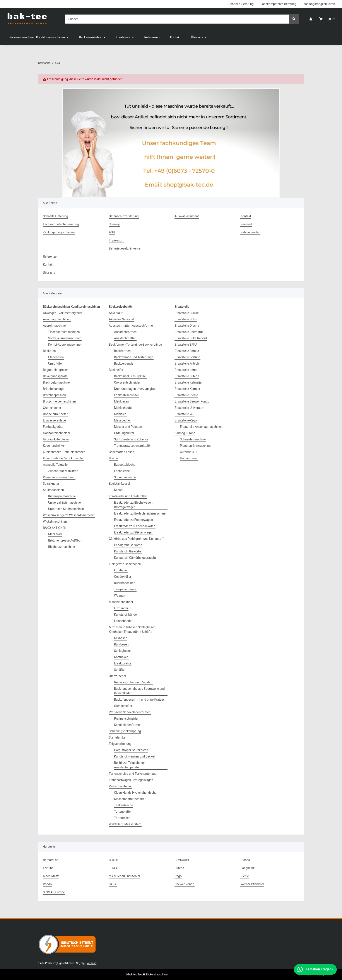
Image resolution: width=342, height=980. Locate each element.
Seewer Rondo (185, 884)
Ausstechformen (125, 332)
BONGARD (182, 860)
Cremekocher (52, 408)
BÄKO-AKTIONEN (55, 528)
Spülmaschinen (53, 490)
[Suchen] (177, 19)
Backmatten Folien (121, 452)
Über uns (49, 273)
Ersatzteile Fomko (187, 351)
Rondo (47, 884)
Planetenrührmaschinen (59, 477)
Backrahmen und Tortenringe (134, 357)
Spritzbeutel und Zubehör (131, 439)
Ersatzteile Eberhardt (189, 332)
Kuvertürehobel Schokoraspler (63, 458)
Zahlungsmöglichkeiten (319, 4)
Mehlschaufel (123, 408)
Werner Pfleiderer (252, 884)
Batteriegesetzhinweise (125, 248)
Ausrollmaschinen (55, 326)
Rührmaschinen (125, 583)
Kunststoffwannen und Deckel (134, 756)
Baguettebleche (125, 465)
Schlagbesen (123, 651)
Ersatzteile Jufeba (187, 376)
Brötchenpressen (55, 395)
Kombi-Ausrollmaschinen (65, 345)
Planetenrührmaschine (195, 446)
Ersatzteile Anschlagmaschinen (201, 427)
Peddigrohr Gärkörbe (128, 545)
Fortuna (48, 868)
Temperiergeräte (125, 589)
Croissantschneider (127, 382)
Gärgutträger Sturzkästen (131, 750)
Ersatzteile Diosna (187, 326)
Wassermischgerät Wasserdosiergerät (69, 515)
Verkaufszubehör (120, 786)
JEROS (113, 868)
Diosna (245, 860)
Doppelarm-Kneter (55, 414)
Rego (178, 876)
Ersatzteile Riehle (186, 395)
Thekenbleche (124, 805)
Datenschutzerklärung (124, 216)
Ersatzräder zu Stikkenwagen (134, 532)
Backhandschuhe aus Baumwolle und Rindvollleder (139, 691)
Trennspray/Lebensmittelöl (132, 446)
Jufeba (179, 868)
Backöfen (49, 351)
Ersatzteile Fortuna (187, 357)
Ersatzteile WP (185, 414)
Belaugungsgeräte (55, 376)
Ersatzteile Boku (186, 319)
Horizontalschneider (57, 433)
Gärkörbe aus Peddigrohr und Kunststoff (136, 539)
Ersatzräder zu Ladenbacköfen (135, 526)
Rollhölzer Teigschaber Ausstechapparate (129, 765)
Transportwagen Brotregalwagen (131, 780)
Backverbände (124, 363)
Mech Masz (51, 876)
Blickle (113, 860)
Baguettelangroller (55, 370)
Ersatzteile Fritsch (187, 363)
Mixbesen (121, 638)
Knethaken (121, 657)
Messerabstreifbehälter (130, 799)
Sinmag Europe (185, 433)
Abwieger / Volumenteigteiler (63, 313)
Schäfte (119, 670)
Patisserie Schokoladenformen (130, 712)
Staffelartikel (117, 737)
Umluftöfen (56, 363)
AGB (112, 232)
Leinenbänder (123, 621)
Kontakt (175, 37)
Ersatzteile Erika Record (191, 338)
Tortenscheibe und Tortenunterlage (133, 774)
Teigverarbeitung (120, 744)
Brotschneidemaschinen (59, 401)
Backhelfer (116, 370)
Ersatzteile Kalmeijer (189, 382)
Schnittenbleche (125, 477)
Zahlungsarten (250, 232)
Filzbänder (121, 608)
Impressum (116, 240)
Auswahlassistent (187, 216)
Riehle (245, 876)
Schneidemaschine (193, 439)
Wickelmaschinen (55, 521)
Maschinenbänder (121, 602)
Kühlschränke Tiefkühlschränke (64, 452)
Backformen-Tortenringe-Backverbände (135, 345)
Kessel (119, 490)
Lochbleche (122, 471)
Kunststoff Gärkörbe (128, 551)
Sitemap (114, 224)
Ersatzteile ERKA (186, 345)
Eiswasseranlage (54, 420)
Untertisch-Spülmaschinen (66, 509)
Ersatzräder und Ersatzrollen (128, 496)
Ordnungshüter (124, 433)
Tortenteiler (122, 818)
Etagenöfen (56, 357)
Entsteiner (121, 570)
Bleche (113, 458)
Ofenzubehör (118, 676)
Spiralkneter (51, 484)
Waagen (120, 596)
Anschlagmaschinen (57, 319)
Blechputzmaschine (62, 547)
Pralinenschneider (126, 718)
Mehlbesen (121, 401)
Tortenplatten (123, 812)
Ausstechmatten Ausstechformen (132, 326)
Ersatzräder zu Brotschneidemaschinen (141, 513)
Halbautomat (189, 458)
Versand (246, 224)
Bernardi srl (51, 860)
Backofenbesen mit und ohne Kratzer (139, 700)
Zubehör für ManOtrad (63, 471)
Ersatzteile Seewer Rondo (192, 401)
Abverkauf (116, 313)
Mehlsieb (120, 414)
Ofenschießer (123, 706)
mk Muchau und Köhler (124, 876)
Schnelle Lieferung (241, 4)
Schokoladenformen (128, 725)
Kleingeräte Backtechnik (125, 564)
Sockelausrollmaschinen (65, 338)
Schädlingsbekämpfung (125, 731)
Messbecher (122, 420)
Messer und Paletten (128, 427)
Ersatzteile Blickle (187, 313)
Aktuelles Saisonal (121, 319)
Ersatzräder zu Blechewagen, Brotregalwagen (134, 505)
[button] (311, 19)
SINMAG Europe (54, 892)
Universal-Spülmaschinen (65, 503)
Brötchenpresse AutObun (65, 540)
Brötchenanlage (54, 389)
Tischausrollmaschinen (64, 332)
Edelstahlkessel (119, 484)
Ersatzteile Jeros (186, 370)
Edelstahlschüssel (126, 395)
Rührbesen (121, 644)
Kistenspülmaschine (62, 496)
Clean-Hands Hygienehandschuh (136, 793)
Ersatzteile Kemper (187, 389)
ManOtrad (55, 534)
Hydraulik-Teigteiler (56, 439)
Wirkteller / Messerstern (125, 824)
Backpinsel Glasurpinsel (130, 376)
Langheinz (248, 868)
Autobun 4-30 (189, 452)
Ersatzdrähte (123, 663)
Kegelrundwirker (54, 446)
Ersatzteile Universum (189, 408)
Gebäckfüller (123, 577)
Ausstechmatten (125, 338)
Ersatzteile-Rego (186, 420)
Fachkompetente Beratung (279, 4)
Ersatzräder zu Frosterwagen (133, 520)
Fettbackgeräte (53, 427)
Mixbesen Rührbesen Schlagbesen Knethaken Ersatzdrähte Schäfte (132, 629)
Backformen (122, 351)
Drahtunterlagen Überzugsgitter (135, 389)
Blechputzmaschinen (57, 382)
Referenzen (152, 37)
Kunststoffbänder (126, 615)
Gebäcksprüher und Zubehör (133, 682)
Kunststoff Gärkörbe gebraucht (135, 558)
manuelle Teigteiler (56, 465)
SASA (113, 884)
